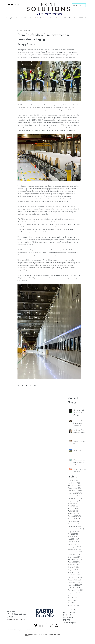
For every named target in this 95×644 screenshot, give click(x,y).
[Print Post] (35, 386)
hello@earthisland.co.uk (17, 620)
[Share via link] (31, 386)
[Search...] (79, 6)
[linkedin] (12, 5)
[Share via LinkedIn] (27, 386)
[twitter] (9, 5)
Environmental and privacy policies (18, 630)
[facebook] (15, 5)
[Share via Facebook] (18, 386)
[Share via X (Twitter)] (22, 386)
